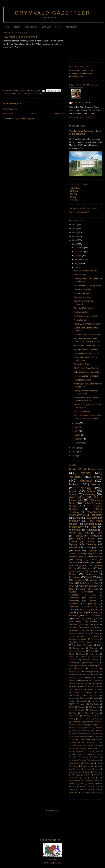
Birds (96, 583)
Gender (86, 757)
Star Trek (73, 787)
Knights (96, 725)
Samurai (97, 781)
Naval (95, 554)
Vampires (73, 660)
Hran (90, 760)
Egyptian (99, 562)
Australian (92, 742)
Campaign (95, 686)
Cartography (91, 524)
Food (86, 556)
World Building (77, 497)
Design (100, 689)
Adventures (91, 574)
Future (96, 695)
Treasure (88, 548)
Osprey (87, 772)
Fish (85, 604)
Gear (100, 618)
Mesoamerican (75, 633)
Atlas (83, 742)
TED (98, 787)
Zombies (88, 683)
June (77, 423)
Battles (100, 645)
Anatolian (99, 739)
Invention (95, 701)
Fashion (87, 615)
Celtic (87, 630)
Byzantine (86, 674)
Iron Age (87, 725)
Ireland (91, 666)
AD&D (100, 737)
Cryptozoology (87, 627)
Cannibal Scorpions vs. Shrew (87, 335)
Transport (73, 624)
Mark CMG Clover (81, 103)
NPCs (87, 633)
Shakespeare (94, 710)
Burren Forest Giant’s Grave (86, 345)
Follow (58, 27)
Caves (97, 674)
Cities (96, 624)
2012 (75, 448)
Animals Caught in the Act (85, 271)
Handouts (86, 698)
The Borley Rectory (82, 289)
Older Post (60, 113)
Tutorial (83, 657)
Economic (95, 639)
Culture (73, 542)
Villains (93, 793)
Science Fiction (86, 539)
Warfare (89, 577)
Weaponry (74, 556)
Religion (73, 574)
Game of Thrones (96, 754)
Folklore (94, 610)
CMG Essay (91, 607)
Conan (72, 677)
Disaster (92, 748)
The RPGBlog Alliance (52, 860)
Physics (87, 775)
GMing (72, 666)
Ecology (76, 692)
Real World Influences (86, 469)
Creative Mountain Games (82, 70)
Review (100, 731)
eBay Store (75, 188)
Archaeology (89, 494)
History (98, 477)
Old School (84, 583)
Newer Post (8, 113)
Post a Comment (10, 109)
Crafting (96, 630)
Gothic (96, 757)
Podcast (82, 680)
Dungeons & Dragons (78, 639)
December (79, 248)
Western (87, 737)
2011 (75, 452)
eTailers (17, 27)
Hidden (72, 725)
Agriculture (76, 630)
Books (77, 550)
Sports (97, 784)
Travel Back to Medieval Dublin (88, 324)
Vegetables (73, 793)
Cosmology (98, 719)
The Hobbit (86, 713)
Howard (81, 666)
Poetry (97, 633)
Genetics (97, 722)
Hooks (83, 760)
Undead (95, 657)
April (77, 431)
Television (73, 607)
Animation (90, 645)
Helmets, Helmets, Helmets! (86, 349)
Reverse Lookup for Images (86, 376)
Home (7, 27)
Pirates (91, 651)
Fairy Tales (74, 642)
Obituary (81, 707)
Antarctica (75, 742)
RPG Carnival (94, 707)
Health (90, 677)
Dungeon (73, 651)
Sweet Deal (94, 654)
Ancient (97, 484)
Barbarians (76, 745)
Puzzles (93, 778)
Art (77, 518)
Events (83, 610)
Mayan (82, 704)
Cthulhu (81, 677)
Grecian (92, 598)
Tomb (100, 533)
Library (82, 651)
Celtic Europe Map (82, 411)
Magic (95, 604)
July (77, 267)
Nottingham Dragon (83, 364)
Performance (98, 772)
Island (100, 666)
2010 (75, 456)
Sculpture (82, 710)
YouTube (40, 94)
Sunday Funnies (86, 787)
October (78, 255)
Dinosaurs (89, 618)
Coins (72, 610)
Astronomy (79, 580)
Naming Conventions (81, 592)
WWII (101, 793)
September (80, 259)
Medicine (73, 562)
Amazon (72, 686)
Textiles (81, 790)
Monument (87, 769)
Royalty (93, 621)
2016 (75, 232)
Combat (92, 601)
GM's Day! (46, 27)
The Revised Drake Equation (87, 368)
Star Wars (73, 713)
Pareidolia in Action (82, 380)
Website (73, 547)
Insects (93, 559)
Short (90, 784)
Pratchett (84, 731)
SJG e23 (74, 200)
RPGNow (74, 191)
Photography (76, 527)
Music (72, 589)
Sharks (74, 734)
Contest (90, 689)
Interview (75, 766)
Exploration (92, 518)
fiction (100, 577)
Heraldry (83, 701)
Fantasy (79, 536)
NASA (87, 533)
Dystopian (80, 751)
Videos (31, 94)
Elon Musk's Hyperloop (84, 308)
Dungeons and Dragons (90, 663)
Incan (79, 725)
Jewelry (99, 627)
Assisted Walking (81, 312)
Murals (72, 707)
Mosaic (97, 769)
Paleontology (75, 577)
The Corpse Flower (82, 297)
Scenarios (73, 784)
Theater (90, 790)
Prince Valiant (74, 778)
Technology (96, 515)
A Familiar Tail (80, 320)
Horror (72, 583)
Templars (72, 790)
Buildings (72, 719)
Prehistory (74, 521)
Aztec (100, 742)
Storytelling (74, 601)
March (78, 435)
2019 (75, 228)
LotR (98, 677)
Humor (99, 548)
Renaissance (75, 595)
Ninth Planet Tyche (82, 293)
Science (91, 491)
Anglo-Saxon (77, 645)
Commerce (73, 627)
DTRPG (74, 194)
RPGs (72, 586)
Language (92, 550)
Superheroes (85, 734)
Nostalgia (94, 571)
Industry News (89, 763)
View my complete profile (82, 118)
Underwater (75, 530)
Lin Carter (89, 728)
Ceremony (87, 745)
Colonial (97, 745)
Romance (87, 781)
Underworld (87, 568)
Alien (97, 683)
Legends (94, 669)
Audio (97, 716)
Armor (83, 589)
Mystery (73, 544)
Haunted (96, 698)
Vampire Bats (80, 275)
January (78, 443)
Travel (97, 713)
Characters (94, 648)
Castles (72, 554)
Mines (78, 769)
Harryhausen (74, 760)
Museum (73, 680)
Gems (75, 757)
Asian (81, 586)
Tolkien (86, 562)
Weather (94, 580)
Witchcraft (76, 683)
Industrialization (75, 763)
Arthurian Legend (91, 660)
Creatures (91, 544)
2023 (75, 224)
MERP (72, 704)
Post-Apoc (98, 672)
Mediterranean (75, 672)
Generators (93, 586)
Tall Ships (96, 734)
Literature (92, 530)
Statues (82, 654)
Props (92, 731)
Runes (72, 710)
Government (74, 698)
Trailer (72, 657)
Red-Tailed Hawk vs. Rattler (86, 316)
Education (74, 604)
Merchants (94, 704)
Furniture (85, 695)
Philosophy (76, 775)
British (87, 624)
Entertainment (76, 722)
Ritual (100, 642)
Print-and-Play (31, 27)
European (98, 556)
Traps (98, 790)
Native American (75, 772)
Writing (94, 613)
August (78, 263)
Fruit (78, 754)
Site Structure (71, 27)
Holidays (79, 621)
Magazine (99, 728)
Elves (89, 751)
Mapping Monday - (88, 766)
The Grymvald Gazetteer (81, 73)
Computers (73, 748)
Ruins (93, 595)
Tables (100, 680)
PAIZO (73, 197)
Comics (89, 719)
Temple (72, 636)
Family (71, 754)
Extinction (89, 692)
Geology (79, 559)
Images (97, 760)
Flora (82, 571)
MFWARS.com (77, 76)
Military (87, 672)
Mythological (81, 565)
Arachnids (84, 686)
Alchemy (87, 716)
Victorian (84, 793)
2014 (75, 240)
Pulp (84, 778)
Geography (74, 598)
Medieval (86, 480)
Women (77, 618)
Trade (71, 737)
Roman (91, 542)
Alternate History (87, 739)
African (83, 636)
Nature (23, 94)
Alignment (75, 739)
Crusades (83, 748)
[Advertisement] (86, 45)
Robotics (99, 615)
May (77, 427)
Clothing (72, 663)
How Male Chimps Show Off (86, 353)
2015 (75, 236)
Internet (100, 763)
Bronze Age (79, 648)
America (75, 674)
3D (94, 737)
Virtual (79, 737)
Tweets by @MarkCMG (79, 212)
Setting (86, 488)
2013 (75, 244)
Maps (93, 527)
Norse (82, 613)
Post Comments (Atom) (25, 119)
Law (71, 613)
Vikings (84, 554)
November (79, 252)
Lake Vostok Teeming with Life (87, 372)
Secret (92, 680)
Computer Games (76, 689)
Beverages (74, 615)
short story (74, 716)
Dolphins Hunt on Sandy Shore (88, 285)
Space (72, 494)
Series (82, 784)
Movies (73, 533)
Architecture (96, 536)
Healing (72, 701)
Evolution (88, 722)
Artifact (95, 589)
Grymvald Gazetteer (53, 13)
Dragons (95, 636)
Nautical (75, 731)
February (79, 439)
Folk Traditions (88, 642)
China (81, 719)
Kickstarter (78, 669)
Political (97, 775)
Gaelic (85, 754)
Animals (14, 94)
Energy (97, 751)
